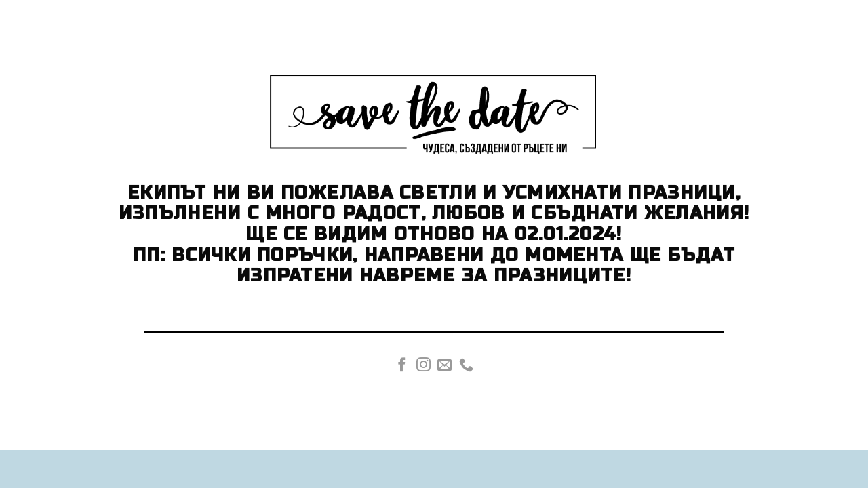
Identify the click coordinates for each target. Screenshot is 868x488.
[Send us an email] (445, 366)
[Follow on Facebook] (402, 366)
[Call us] (466, 366)
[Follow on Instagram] (423, 366)
